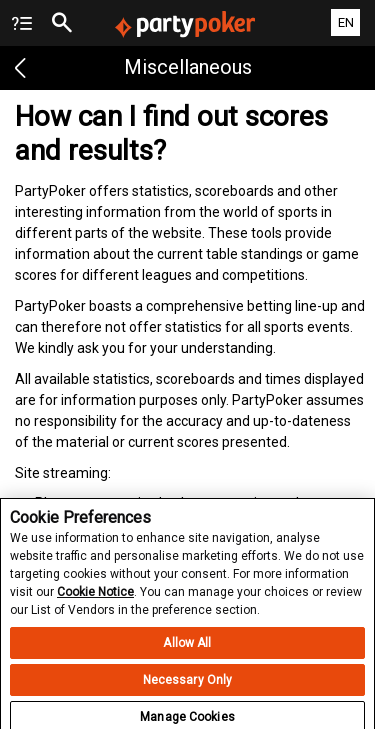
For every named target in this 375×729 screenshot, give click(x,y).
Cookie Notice (95, 597)
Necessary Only (188, 685)
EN (346, 22)
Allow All (187, 648)
